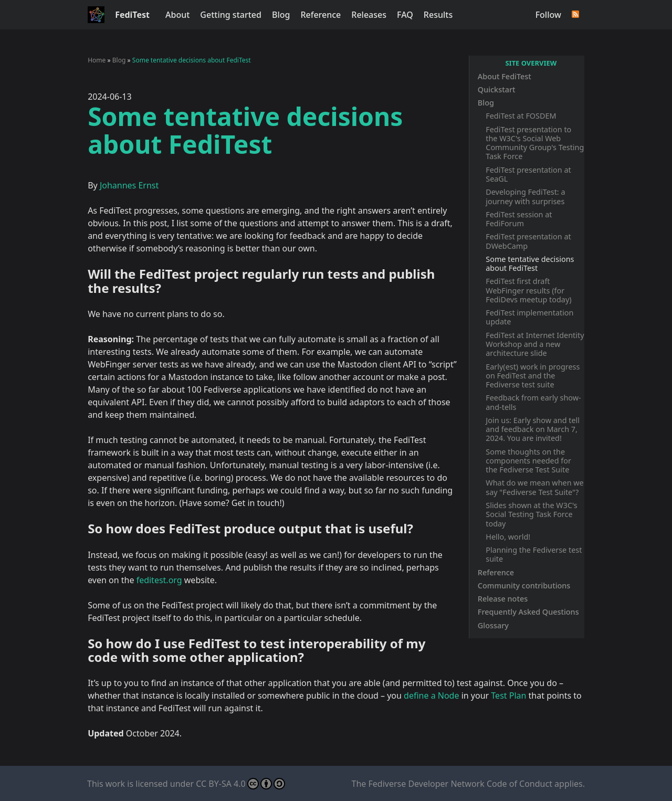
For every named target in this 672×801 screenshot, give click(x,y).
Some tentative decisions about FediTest (530, 264)
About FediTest (505, 76)
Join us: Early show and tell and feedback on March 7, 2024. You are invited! (533, 429)
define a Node (431, 695)
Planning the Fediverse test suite (534, 554)
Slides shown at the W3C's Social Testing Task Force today (531, 514)
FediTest (132, 15)
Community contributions (524, 586)
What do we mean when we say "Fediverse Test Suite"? (534, 487)
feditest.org (159, 580)
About (177, 15)
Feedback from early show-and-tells (533, 402)
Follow (548, 15)
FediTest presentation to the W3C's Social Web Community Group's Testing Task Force (535, 143)
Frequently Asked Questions (528, 612)
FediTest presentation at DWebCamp (528, 241)
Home (97, 60)
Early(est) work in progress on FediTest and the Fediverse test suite (533, 376)
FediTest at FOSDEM (521, 116)
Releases (369, 15)
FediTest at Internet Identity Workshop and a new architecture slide (535, 344)
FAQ (405, 15)
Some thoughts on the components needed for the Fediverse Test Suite (528, 461)
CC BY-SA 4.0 (240, 784)
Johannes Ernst (129, 185)
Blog (281, 15)
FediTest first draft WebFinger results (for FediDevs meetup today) (528, 290)
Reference (321, 15)
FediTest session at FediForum (519, 219)
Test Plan (508, 695)
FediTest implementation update (529, 317)
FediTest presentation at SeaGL (528, 174)
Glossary (493, 625)
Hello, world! (508, 537)
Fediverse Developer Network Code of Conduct (460, 784)
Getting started (231, 15)
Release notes (503, 599)
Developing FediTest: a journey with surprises (525, 196)
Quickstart (497, 89)
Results (438, 15)
